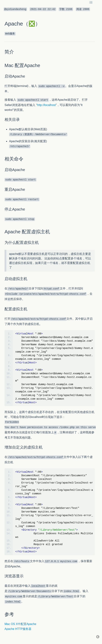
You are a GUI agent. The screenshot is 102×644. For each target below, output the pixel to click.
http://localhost (46, 105)
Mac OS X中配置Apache (20, 624)
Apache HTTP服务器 (18, 629)
